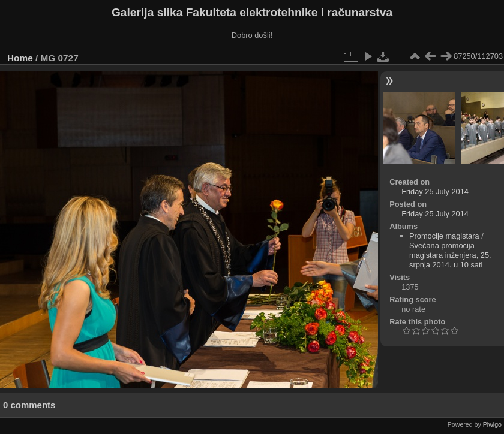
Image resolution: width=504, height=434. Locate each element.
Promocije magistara (444, 236)
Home (20, 58)
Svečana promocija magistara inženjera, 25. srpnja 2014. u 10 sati (450, 255)
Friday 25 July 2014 (435, 192)
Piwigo (492, 424)
